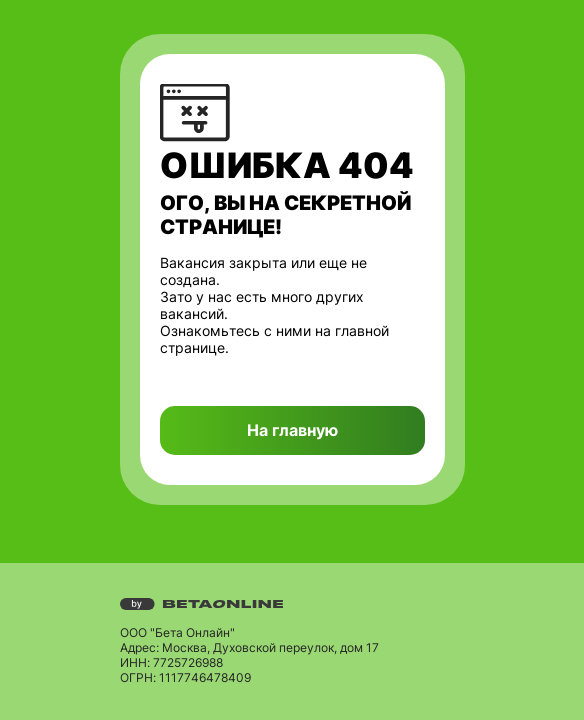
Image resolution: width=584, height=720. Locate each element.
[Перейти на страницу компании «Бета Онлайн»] (292, 604)
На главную (292, 430)
